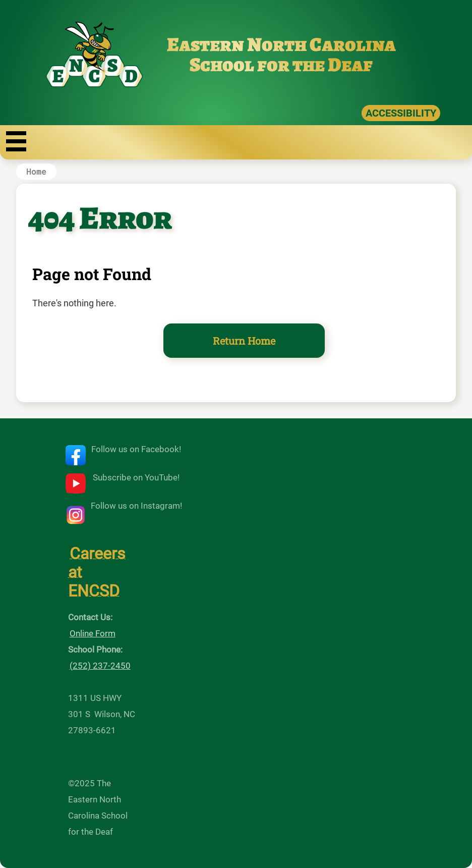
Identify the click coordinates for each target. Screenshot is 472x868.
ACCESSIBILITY (401, 113)
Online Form (93, 633)
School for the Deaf (281, 65)
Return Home (244, 341)
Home (36, 171)
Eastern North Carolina (281, 44)
